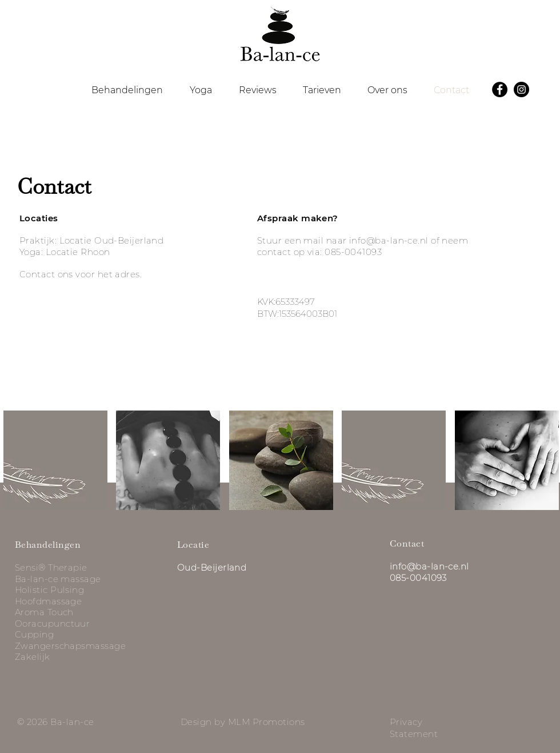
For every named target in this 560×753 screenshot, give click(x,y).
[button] (127, 90)
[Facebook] (500, 89)
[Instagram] (521, 89)
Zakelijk (33, 657)
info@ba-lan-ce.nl (389, 240)
